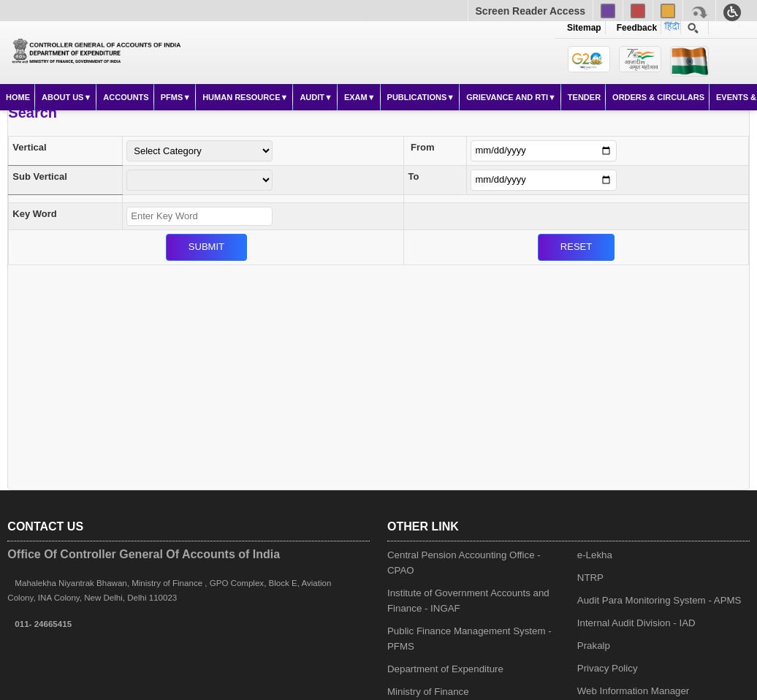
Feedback (634, 28)
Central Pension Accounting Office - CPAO (464, 563)
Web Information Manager (634, 691)
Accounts (126, 97)
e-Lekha (595, 555)
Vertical (29, 147)
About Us (62, 97)
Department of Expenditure (445, 669)
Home (18, 97)
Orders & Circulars (658, 97)
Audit (312, 97)
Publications (417, 97)
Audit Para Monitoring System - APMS (659, 600)
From (423, 147)
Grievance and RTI (507, 97)
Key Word (34, 214)
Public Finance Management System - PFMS (469, 639)
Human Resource (241, 97)
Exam (356, 97)
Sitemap (584, 28)
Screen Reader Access (530, 11)
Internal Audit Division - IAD (636, 623)
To (413, 176)
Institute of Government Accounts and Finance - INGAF (468, 601)
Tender (584, 97)
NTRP (590, 578)
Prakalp (594, 646)
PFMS (172, 97)
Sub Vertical (39, 176)
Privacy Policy (608, 668)
